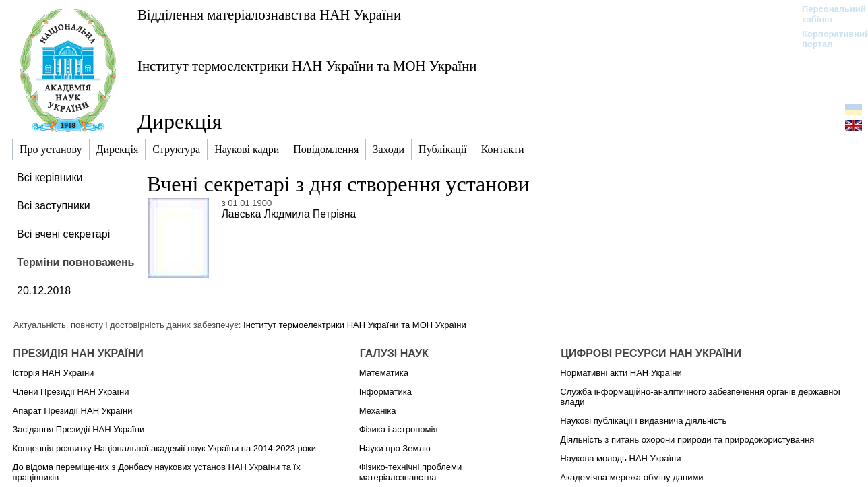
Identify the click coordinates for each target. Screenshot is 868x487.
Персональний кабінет (827, 14)
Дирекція (180, 121)
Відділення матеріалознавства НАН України (269, 14)
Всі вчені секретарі (63, 234)
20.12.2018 (44, 291)
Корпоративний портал (827, 39)
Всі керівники (50, 177)
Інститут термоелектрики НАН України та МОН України (307, 66)
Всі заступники (54, 206)
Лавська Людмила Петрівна (289, 214)
